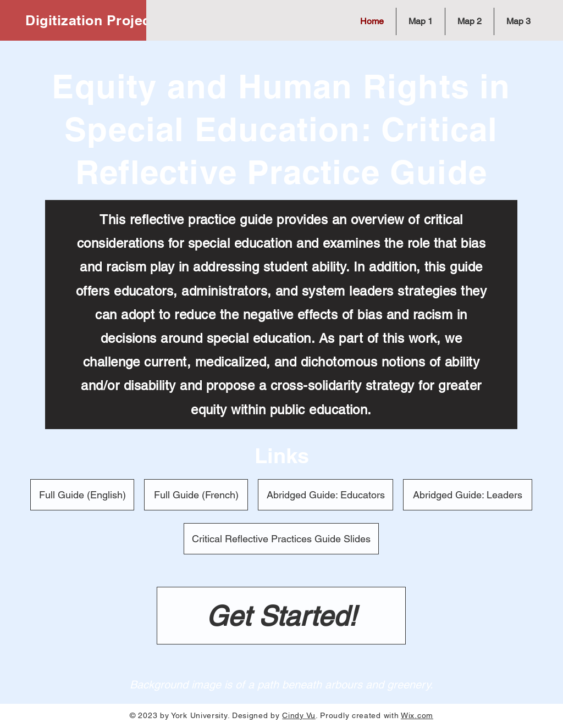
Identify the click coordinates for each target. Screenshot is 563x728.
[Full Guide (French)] (196, 495)
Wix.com (417, 715)
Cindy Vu (299, 715)
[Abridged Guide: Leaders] (468, 495)
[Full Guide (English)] (82, 495)
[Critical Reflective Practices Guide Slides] (281, 539)
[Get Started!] (281, 616)
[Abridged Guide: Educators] (325, 495)
